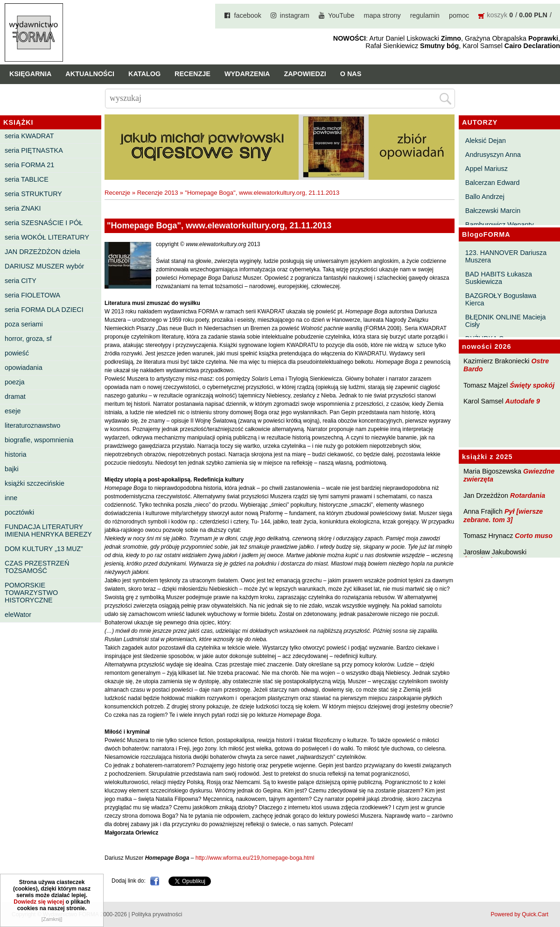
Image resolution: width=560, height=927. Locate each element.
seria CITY (21, 281)
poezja (14, 382)
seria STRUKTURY (33, 194)
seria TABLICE (27, 179)
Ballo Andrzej (485, 197)
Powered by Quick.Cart (520, 914)
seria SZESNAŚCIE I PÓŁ (44, 223)
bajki (12, 469)
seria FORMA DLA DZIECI (44, 310)
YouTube (341, 15)
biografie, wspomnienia (39, 440)
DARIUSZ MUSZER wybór (44, 266)
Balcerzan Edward (493, 183)
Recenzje (192, 74)
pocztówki (19, 512)
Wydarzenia (247, 74)
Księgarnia (30, 74)
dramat (15, 396)
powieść (17, 353)
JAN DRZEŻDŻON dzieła (42, 252)
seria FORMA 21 (29, 165)
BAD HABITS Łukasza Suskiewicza (499, 278)
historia (15, 454)
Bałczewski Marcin (493, 211)
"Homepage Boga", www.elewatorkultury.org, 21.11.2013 (262, 193)
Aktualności (90, 74)
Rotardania (528, 495)
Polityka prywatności (157, 914)
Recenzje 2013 (158, 193)
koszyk (497, 15)
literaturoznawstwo (32, 425)
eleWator (18, 615)
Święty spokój (532, 385)
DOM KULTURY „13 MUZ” (44, 549)
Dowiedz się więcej (39, 919)
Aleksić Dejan (486, 141)
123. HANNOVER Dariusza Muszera (506, 256)
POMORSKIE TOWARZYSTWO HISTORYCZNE (31, 593)
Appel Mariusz (486, 169)
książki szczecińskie (35, 483)
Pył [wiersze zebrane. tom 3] (503, 515)
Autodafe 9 (523, 401)
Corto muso (534, 536)
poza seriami (24, 324)
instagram (295, 15)
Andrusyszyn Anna (493, 155)
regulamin (425, 15)
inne (11, 498)
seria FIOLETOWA (32, 295)
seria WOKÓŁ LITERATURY (47, 237)
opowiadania (24, 368)
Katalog (144, 74)
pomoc (459, 15)
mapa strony (382, 15)
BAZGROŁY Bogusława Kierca (501, 299)
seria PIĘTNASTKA (34, 150)
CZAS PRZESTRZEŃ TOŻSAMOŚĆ (37, 567)
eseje (13, 411)
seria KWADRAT (29, 136)
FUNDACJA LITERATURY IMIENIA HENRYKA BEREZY (48, 531)
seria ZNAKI (23, 208)
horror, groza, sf (28, 339)
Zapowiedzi (305, 74)
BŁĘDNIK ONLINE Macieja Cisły (506, 321)
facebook (247, 15)
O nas (351, 74)
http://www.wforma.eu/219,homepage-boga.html (255, 858)
